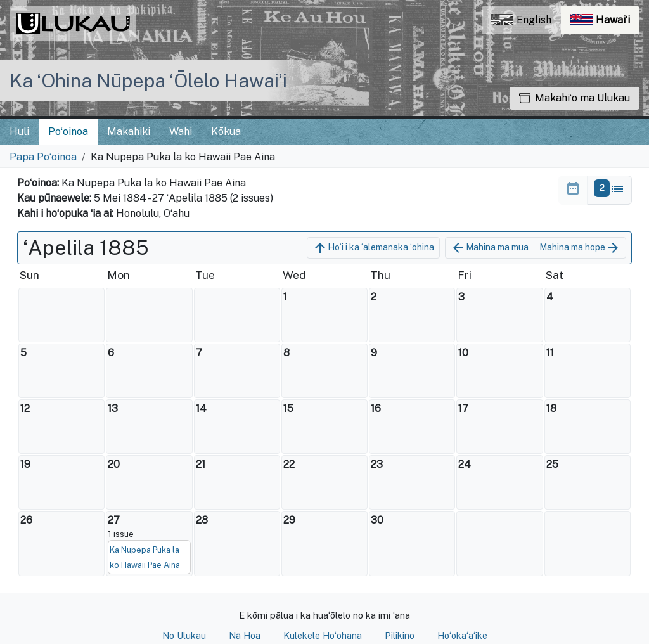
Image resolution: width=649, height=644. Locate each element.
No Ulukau (185, 635)
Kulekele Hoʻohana (324, 635)
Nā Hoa (245, 635)
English (521, 20)
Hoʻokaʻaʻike (462, 635)
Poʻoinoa (68, 132)
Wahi (181, 132)
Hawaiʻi (605, 23)
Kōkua (226, 132)
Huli (19, 132)
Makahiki (129, 132)
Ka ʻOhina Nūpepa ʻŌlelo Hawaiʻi (148, 80)
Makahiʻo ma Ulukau (575, 98)
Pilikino (400, 635)
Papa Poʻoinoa (43, 157)
